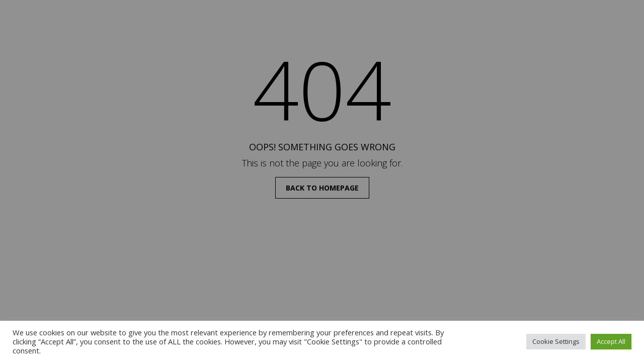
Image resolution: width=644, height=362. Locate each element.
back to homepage (322, 188)
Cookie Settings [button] (556, 341)
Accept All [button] (611, 341)
